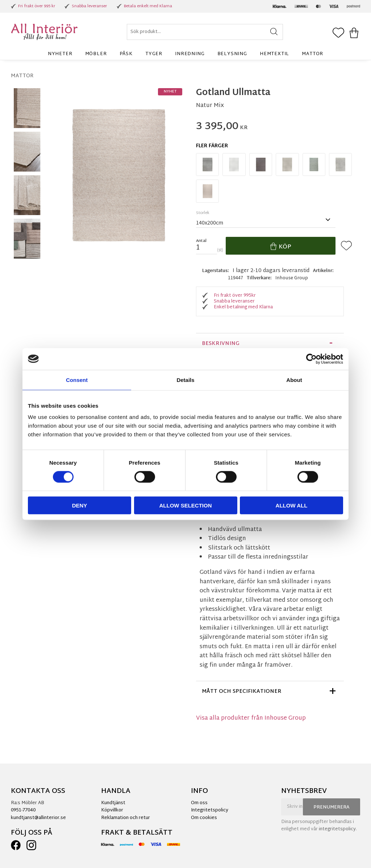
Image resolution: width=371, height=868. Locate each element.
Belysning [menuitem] (232, 54)
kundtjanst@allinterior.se (38, 818)
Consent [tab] (77, 380)
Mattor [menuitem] (312, 54)
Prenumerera (332, 807)
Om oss (199, 803)
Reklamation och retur (126, 818)
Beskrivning (221, 344)
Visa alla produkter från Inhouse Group (251, 718)
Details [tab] (185, 380)
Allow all (292, 505)
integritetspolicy (337, 829)
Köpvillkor (112, 810)
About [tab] (294, 380)
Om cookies (204, 818)
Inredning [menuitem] (190, 54)
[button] (338, 33)
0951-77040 (23, 810)
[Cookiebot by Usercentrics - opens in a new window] (311, 359)
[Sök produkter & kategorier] (205, 32)
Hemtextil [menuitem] (274, 54)
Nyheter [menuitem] (60, 54)
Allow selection (186, 505)
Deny (80, 505)
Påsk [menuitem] (126, 54)
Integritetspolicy (210, 810)
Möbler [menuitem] (96, 54)
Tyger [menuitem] (154, 54)
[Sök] (274, 32)
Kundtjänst (113, 803)
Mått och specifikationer (242, 692)
